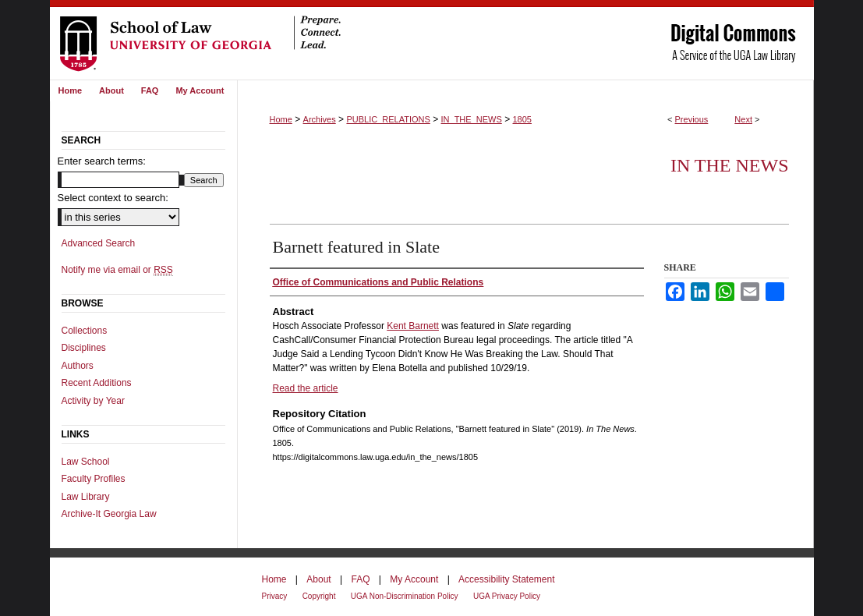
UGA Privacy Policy (507, 596)
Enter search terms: (102, 161)
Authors (78, 366)
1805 (522, 119)
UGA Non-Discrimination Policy (405, 596)
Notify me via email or (117, 270)
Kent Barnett (413, 326)
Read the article (306, 388)
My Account (414, 579)
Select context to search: (113, 198)
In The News (730, 165)
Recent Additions (97, 383)
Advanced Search (99, 243)
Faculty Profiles (94, 479)
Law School (86, 462)
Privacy (275, 596)
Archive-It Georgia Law (109, 514)
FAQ (360, 579)
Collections (85, 331)
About (318, 579)
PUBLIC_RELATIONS (388, 119)
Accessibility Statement (506, 579)
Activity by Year (93, 401)
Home (281, 119)
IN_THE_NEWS (472, 119)
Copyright (319, 596)
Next (743, 119)
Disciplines (84, 348)
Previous (692, 119)
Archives (320, 119)
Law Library (86, 497)
